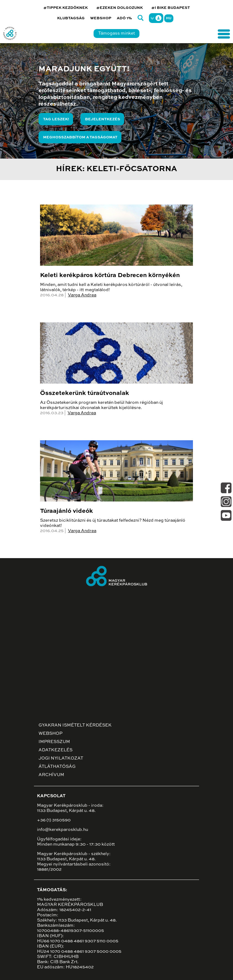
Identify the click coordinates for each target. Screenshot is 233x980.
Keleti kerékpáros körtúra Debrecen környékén (110, 276)
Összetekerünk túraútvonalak (85, 393)
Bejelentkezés (103, 119)
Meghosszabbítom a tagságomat (80, 137)
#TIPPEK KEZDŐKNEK (66, 8)
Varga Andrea (82, 295)
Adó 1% (124, 18)
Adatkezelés (55, 750)
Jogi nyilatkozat (61, 758)
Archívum (51, 775)
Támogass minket (116, 33)
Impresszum (54, 742)
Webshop (101, 18)
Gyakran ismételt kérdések (75, 725)
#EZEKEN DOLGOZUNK (120, 8)
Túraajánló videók (67, 511)
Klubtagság (71, 18)
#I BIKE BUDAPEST (171, 8)
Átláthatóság (57, 767)
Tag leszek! (56, 119)
